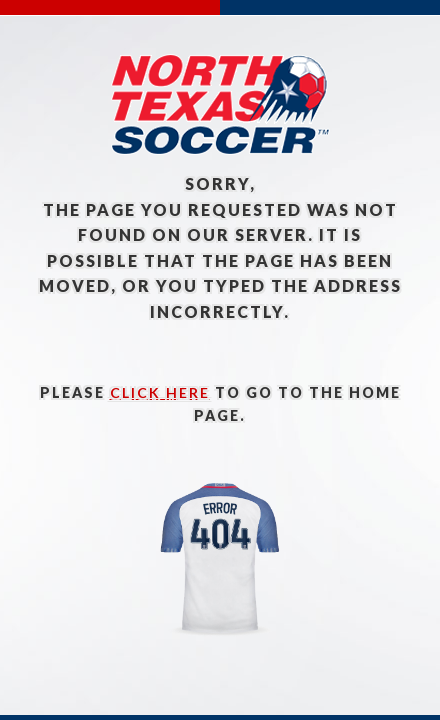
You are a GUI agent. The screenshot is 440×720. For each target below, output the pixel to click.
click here (160, 392)
